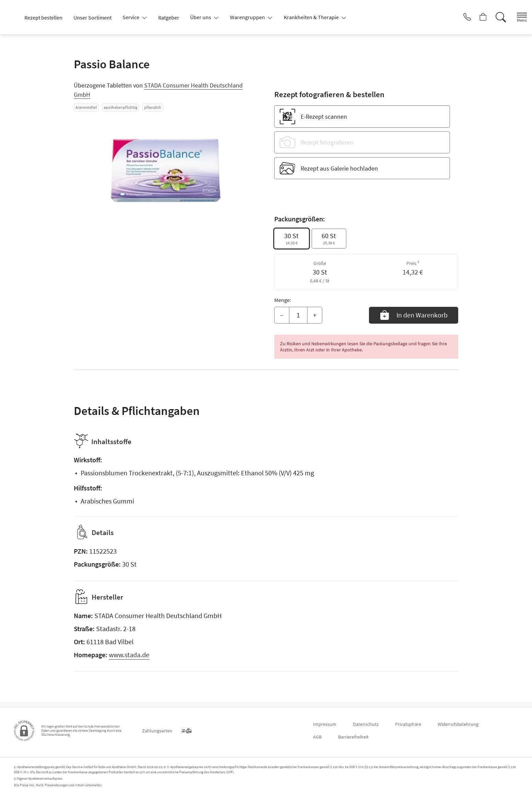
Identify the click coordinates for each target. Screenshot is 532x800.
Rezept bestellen (43, 18)
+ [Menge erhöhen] (315, 315)
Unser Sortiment (92, 18)
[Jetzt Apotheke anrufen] (456, 17)
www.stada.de (129, 659)
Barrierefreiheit (353, 737)
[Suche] (494, 17)
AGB (317, 737)
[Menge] (298, 315)
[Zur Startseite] (13, 17)
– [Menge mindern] (282, 315)
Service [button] (131, 17)
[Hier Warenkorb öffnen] (475, 17)
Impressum (325, 724)
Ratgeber (169, 18)
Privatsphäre (408, 724)
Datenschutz (366, 724)
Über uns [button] (201, 17)
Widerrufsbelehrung (458, 724)
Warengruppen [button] (248, 17)
